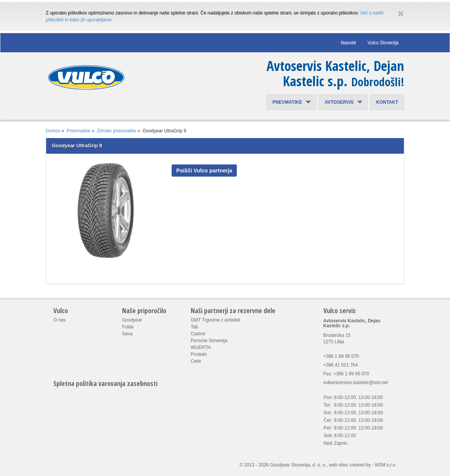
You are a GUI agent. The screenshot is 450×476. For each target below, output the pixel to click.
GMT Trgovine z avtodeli (215, 320)
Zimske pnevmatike (117, 131)
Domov (53, 131)
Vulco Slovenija (383, 43)
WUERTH (201, 347)
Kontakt (387, 102)
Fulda (128, 327)
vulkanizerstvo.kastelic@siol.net (356, 383)
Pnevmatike (291, 102)
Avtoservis (343, 102)
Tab (194, 327)
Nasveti (348, 43)
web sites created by (350, 465)
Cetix (196, 361)
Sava (127, 334)
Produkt (198, 354)
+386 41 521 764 (341, 365)
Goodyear (132, 320)
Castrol (198, 334)
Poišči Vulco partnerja (204, 170)
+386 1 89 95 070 (341, 356)
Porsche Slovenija (209, 341)
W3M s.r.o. (386, 465)
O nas (59, 320)
